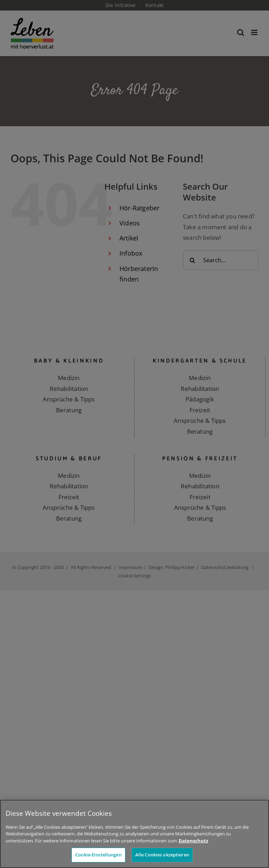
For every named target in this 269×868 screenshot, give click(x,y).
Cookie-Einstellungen (98, 855)
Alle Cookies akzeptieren (162, 855)
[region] (134, 834)
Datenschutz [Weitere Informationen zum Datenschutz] (193, 841)
